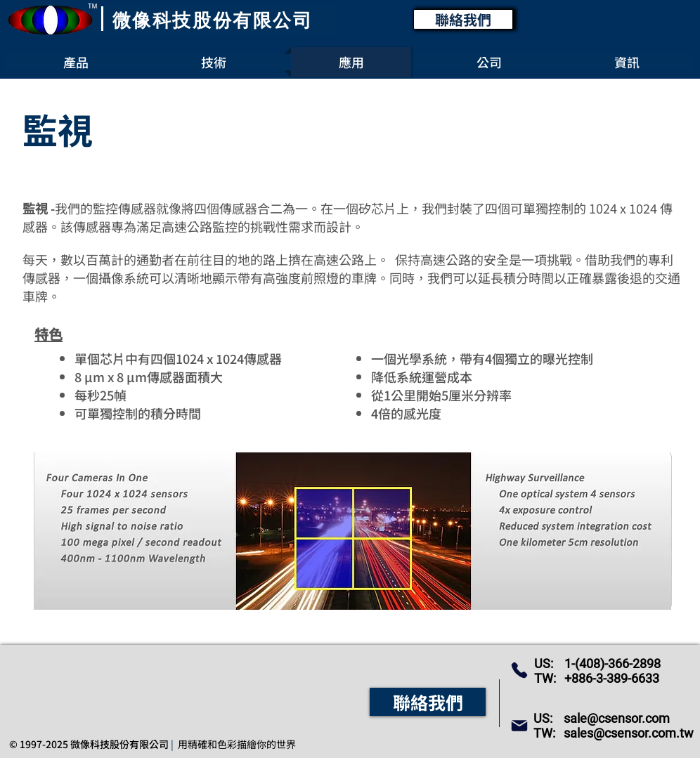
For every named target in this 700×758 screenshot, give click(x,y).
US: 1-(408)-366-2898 (597, 664)
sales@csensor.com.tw (629, 733)
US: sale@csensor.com (602, 718)
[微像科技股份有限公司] (214, 20)
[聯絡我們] (463, 19)
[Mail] (519, 726)
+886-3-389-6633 (612, 678)
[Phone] (519, 670)
